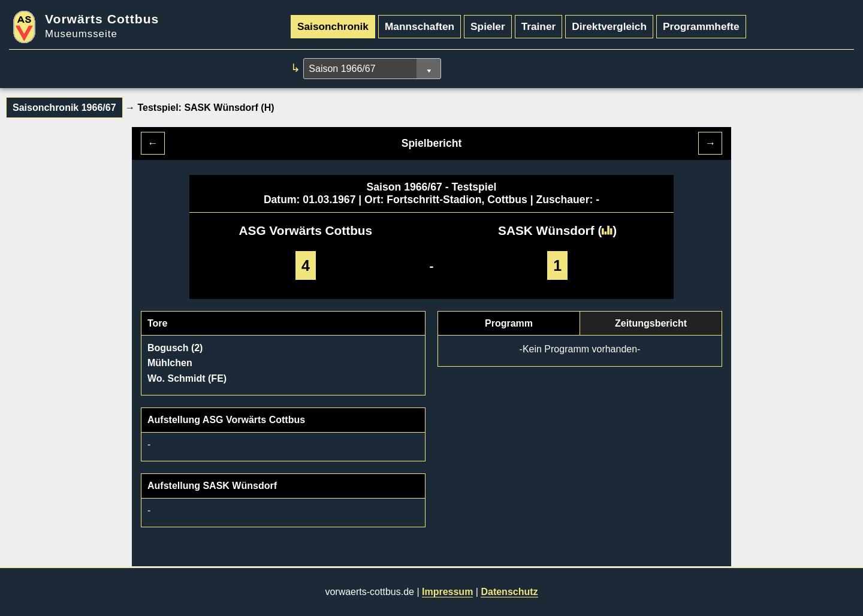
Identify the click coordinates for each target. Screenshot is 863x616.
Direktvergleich (609, 26)
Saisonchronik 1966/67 (64, 108)
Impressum (447, 592)
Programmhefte (701, 26)
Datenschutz (509, 592)
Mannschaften (420, 26)
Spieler (488, 26)
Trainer (539, 26)
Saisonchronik (333, 26)
